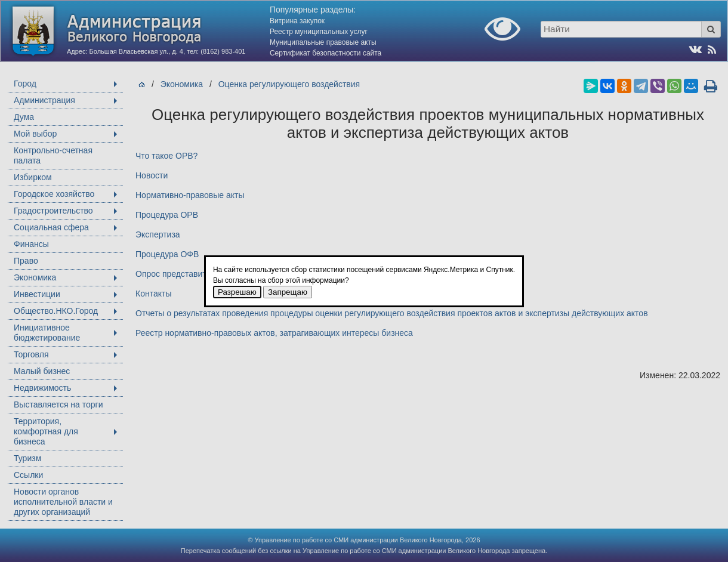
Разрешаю (237, 292)
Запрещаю (288, 292)
